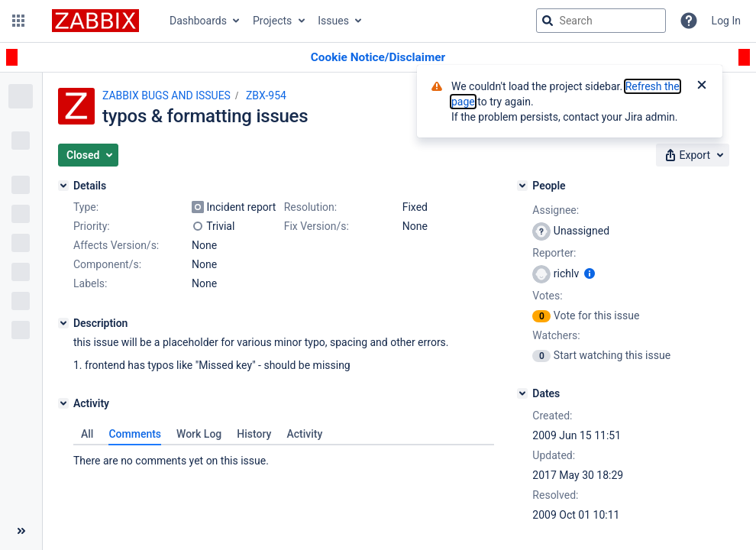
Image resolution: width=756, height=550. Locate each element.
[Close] (702, 86)
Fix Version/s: (317, 226)
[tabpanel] (284, 457)
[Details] (63, 186)
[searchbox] (601, 21)
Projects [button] (272, 21)
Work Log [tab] (199, 434)
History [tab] (254, 434)
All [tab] (87, 434)
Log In (726, 21)
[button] (18, 21)
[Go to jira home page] (95, 21)
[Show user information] (590, 273)
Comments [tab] (135, 434)
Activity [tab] (304, 434)
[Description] (63, 323)
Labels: (90, 283)
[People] (522, 186)
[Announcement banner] (378, 58)
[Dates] (522, 393)
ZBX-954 (266, 95)
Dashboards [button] (198, 21)
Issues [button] (333, 21)
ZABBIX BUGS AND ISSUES (166, 95)
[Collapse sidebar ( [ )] (21, 531)
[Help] (689, 21)
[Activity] (63, 403)
